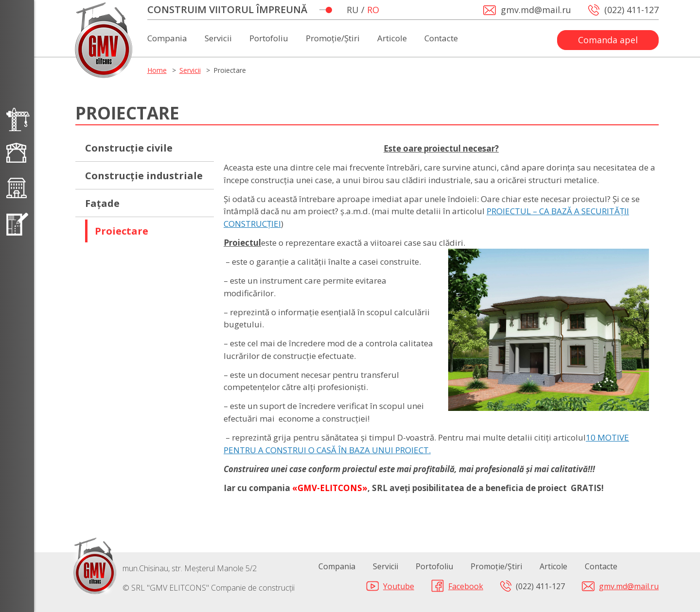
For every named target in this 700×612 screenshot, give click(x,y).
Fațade (102, 203)
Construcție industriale (144, 176)
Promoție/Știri (333, 39)
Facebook (466, 586)
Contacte (441, 39)
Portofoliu (269, 39)
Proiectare (122, 231)
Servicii (218, 39)
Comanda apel (608, 40)
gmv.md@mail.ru (629, 586)
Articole (392, 39)
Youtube (399, 586)
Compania (167, 39)
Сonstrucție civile (129, 148)
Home (157, 70)
